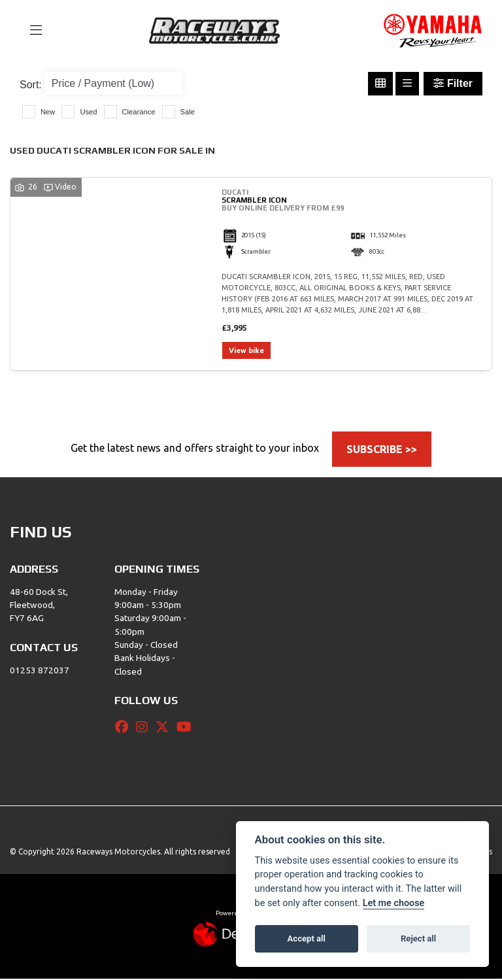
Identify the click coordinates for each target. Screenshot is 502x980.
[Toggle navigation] (30, 31)
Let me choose (394, 903)
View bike (248, 351)
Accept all (307, 938)
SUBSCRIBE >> (382, 450)
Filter (453, 83)
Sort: (31, 85)
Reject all (418, 938)
